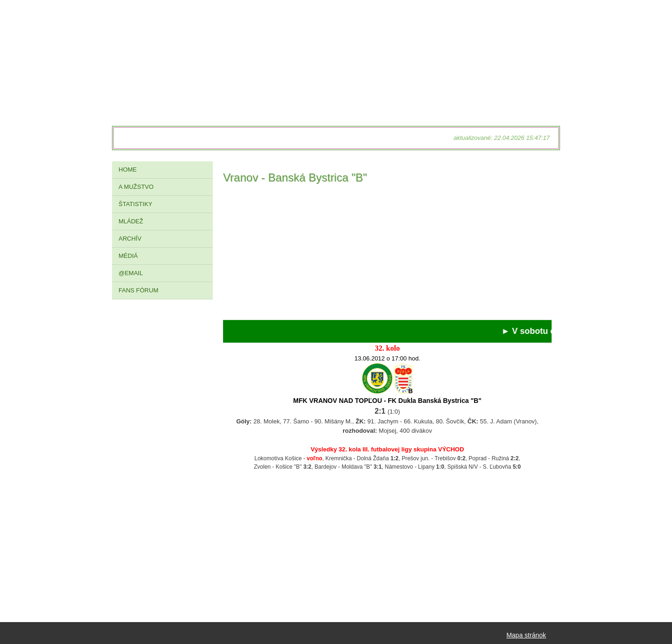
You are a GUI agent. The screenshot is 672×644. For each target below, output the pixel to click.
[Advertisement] (387, 255)
